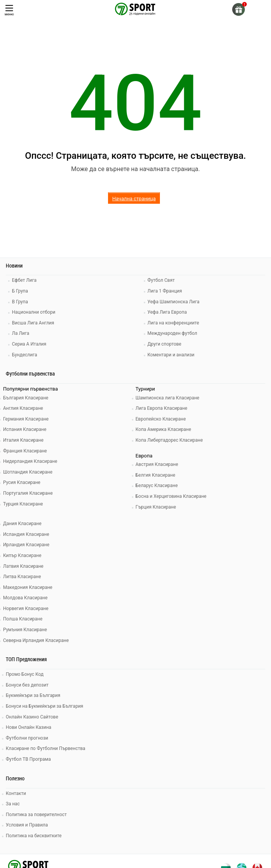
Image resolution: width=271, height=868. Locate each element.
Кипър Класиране (22, 555)
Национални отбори (34, 312)
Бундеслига (24, 355)
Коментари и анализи (171, 355)
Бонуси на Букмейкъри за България (44, 706)
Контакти (16, 793)
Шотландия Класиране (28, 472)
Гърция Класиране (156, 507)
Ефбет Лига (24, 280)
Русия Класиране (22, 482)
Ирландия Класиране (26, 545)
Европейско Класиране (161, 419)
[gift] (239, 9)
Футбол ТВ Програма (28, 759)
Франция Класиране (25, 451)
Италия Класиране (23, 440)
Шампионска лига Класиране (168, 398)
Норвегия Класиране (26, 609)
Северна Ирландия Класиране (36, 640)
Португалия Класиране (28, 493)
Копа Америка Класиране (164, 429)
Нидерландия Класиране (30, 461)
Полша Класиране (23, 619)
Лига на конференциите (173, 323)
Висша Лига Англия (33, 323)
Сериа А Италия (29, 344)
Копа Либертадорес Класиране (169, 440)
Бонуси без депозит (27, 685)
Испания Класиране (25, 429)
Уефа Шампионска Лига (174, 302)
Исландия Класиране (26, 534)
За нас (13, 804)
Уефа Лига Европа (167, 312)
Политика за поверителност (36, 815)
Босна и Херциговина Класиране (171, 496)
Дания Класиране (22, 524)
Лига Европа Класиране (162, 408)
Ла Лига (21, 333)
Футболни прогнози (27, 738)
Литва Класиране (22, 577)
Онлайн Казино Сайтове (32, 717)
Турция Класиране (23, 504)
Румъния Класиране (25, 630)
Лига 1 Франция (165, 291)
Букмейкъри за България (33, 695)
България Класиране (26, 398)
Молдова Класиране (25, 598)
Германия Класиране (26, 419)
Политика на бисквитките (34, 836)
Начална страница (134, 199)
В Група (20, 302)
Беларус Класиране (157, 486)
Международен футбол (172, 333)
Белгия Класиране (155, 475)
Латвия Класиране (23, 566)
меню (9, 11)
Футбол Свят (161, 280)
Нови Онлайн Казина (28, 727)
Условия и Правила (27, 825)
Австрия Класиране (157, 464)
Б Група (20, 291)
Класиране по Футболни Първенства (46, 748)
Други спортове (165, 344)
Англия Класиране (23, 408)
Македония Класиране (28, 587)
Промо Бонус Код (25, 674)
